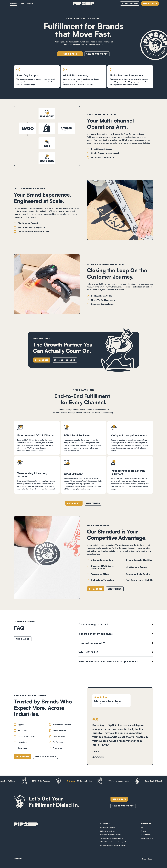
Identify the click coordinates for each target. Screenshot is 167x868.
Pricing (30, 3)
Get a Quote (150, 4)
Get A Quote (119, 799)
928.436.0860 (146, 835)
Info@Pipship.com (147, 838)
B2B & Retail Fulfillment (108, 831)
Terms (144, 859)
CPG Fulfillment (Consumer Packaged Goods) (115, 842)
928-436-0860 (130, 4)
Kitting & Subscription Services (110, 835)
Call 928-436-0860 (65, 360)
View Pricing (93, 503)
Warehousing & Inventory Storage (112, 838)
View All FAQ (23, 639)
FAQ (22, 3)
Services (14, 3)
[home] (84, 3)
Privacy (151, 859)
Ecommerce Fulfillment (108, 827)
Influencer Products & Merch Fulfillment (113, 845)
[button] (116, 624)
